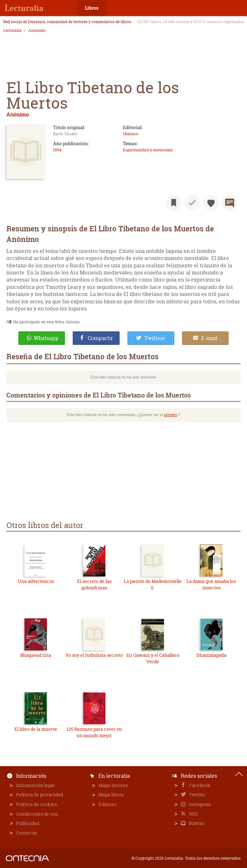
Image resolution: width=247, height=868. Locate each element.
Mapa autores (113, 785)
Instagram (199, 804)
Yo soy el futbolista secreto (94, 655)
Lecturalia (12, 31)
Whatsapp (46, 338)
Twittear (155, 338)
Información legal (35, 785)
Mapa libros (111, 795)
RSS (193, 814)
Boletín (196, 823)
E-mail (209, 338)
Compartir (100, 338)
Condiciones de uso (37, 814)
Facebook (199, 785)
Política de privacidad (40, 795)
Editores (107, 804)
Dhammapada (211, 655)
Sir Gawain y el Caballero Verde (153, 658)
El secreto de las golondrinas (94, 584)
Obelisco (131, 134)
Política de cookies (37, 804)
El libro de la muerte (36, 729)
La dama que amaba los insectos (211, 584)
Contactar (27, 833)
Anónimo (37, 31)
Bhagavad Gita (36, 655)
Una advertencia (36, 581)
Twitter (197, 795)
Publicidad (28, 823)
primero (171, 415)
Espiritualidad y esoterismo (148, 150)
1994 (57, 150)
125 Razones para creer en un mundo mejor (94, 732)
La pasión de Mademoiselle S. (153, 584)
